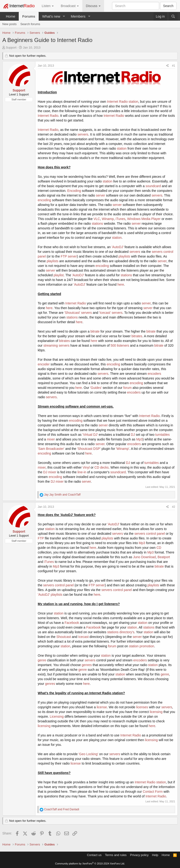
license (102, 707)
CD (97, 467)
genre (42, 660)
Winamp (108, 219)
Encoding (74, 191)
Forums (29, 16)
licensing (156, 712)
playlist (59, 275)
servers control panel (150, 534)
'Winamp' (123, 449)
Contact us (94, 855)
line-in (82, 472)
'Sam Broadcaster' (51, 449)
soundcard (153, 186)
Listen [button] (48, 6)
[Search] (173, 16)
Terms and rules (116, 855)
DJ (133, 435)
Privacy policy (139, 855)
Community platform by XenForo (90, 864)
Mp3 (139, 439)
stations (97, 224)
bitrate (95, 331)
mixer (51, 439)
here (121, 284)
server (100, 195)
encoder (44, 364)
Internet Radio (117, 102)
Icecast (83, 637)
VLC (97, 219)
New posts (9, 24)
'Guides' (96, 388)
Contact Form (153, 792)
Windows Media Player (144, 219)
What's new (51, 16)
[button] (64, 16)
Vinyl (86, 467)
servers (83, 134)
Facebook (72, 623)
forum (127, 388)
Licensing (57, 716)
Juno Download (144, 557)
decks (104, 467)
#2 (174, 507)
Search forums (30, 24)
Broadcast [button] (70, 6)
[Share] (167, 66)
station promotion (141, 646)
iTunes (120, 219)
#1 (174, 66)
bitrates (137, 336)
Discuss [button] (93, 6)
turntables (163, 435)
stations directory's (121, 632)
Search (168, 6)
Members (78, 16)
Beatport (164, 557)
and (62, 495)
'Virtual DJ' (90, 435)
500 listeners (120, 345)
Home (11, 16)
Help (155, 855)
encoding (44, 200)
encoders (154, 374)
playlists (124, 256)
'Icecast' (105, 313)
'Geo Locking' (88, 754)
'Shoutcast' (72, 313)
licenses (142, 707)
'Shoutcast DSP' (89, 449)
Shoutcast (64, 637)
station (133, 102)
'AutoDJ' (118, 247)
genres (87, 665)
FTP (64, 256)
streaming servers (56, 345)
